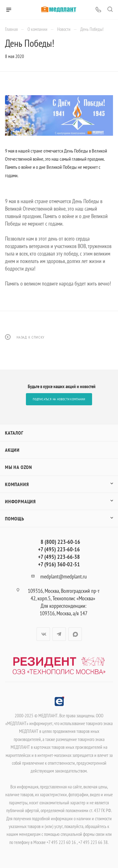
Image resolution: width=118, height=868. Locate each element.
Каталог (14, 433)
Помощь (15, 519)
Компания (17, 484)
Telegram (59, 634)
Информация (20, 501)
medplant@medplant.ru (64, 576)
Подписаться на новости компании (59, 399)
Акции (12, 450)
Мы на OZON (19, 467)
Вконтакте (43, 634)
